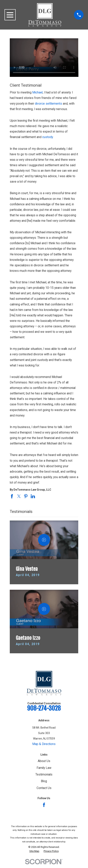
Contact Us (44, 788)
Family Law (44, 768)
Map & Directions (44, 744)
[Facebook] (44, 805)
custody (48, 137)
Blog (44, 781)
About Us (44, 761)
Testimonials (44, 775)
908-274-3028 (44, 708)
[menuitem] (34, 851)
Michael (37, 92)
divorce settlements (48, 104)
